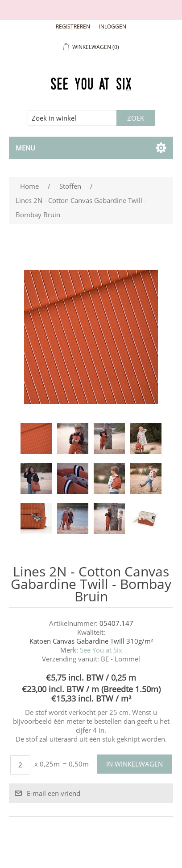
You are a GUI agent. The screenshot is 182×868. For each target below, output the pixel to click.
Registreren (73, 26)
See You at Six (101, 650)
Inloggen (113, 26)
